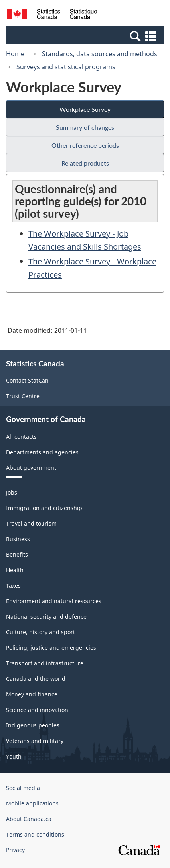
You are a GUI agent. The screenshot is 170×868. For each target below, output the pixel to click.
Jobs (12, 492)
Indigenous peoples (33, 725)
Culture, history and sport (41, 632)
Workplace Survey (85, 109)
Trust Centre (23, 396)
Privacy (15, 850)
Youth (14, 756)
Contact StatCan (27, 380)
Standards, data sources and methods (100, 54)
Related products (85, 163)
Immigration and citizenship (44, 508)
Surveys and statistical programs (66, 67)
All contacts (21, 437)
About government (31, 468)
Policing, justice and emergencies (51, 648)
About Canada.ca (29, 819)
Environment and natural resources (54, 601)
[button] (86, 36)
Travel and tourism (31, 523)
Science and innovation (37, 710)
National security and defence (46, 617)
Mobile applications (32, 803)
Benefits (17, 554)
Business (18, 539)
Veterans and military (35, 741)
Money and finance (32, 694)
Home (15, 54)
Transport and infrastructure (45, 663)
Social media (23, 788)
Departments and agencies (42, 452)
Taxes (13, 586)
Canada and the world (36, 679)
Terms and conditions (35, 834)
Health (15, 570)
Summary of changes (85, 127)
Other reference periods (85, 145)
